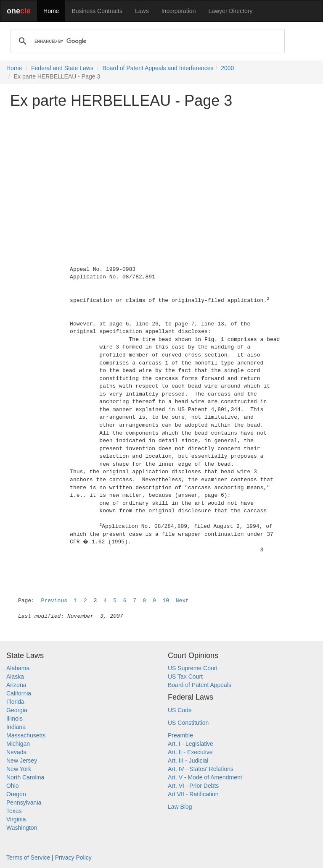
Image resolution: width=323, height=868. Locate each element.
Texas (14, 811)
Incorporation (179, 11)
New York (19, 769)
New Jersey (22, 760)
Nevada (16, 752)
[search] (146, 41)
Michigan (18, 744)
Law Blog (180, 807)
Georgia (17, 710)
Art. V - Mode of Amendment (205, 777)
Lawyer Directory (230, 11)
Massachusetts (26, 735)
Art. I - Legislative (191, 744)
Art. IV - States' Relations (201, 769)
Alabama (18, 668)
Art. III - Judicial (188, 760)
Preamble (180, 735)
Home (51, 11)
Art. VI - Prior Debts (193, 786)
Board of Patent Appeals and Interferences (158, 68)
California (19, 693)
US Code (180, 710)
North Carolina (25, 777)
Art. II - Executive (190, 752)
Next (182, 601)
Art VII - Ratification (193, 794)
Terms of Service (28, 858)
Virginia (16, 819)
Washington (22, 828)
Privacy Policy (73, 858)
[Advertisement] (161, 174)
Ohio (13, 786)
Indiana (16, 727)
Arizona (16, 685)
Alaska (15, 677)
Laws (142, 11)
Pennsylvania (24, 802)
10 (166, 601)
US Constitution (188, 723)
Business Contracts (97, 11)
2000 (227, 68)
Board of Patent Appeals (200, 685)
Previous (54, 601)
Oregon (16, 794)
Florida (15, 702)
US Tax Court (185, 677)
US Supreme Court (193, 668)
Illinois (15, 719)
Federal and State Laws (62, 68)
